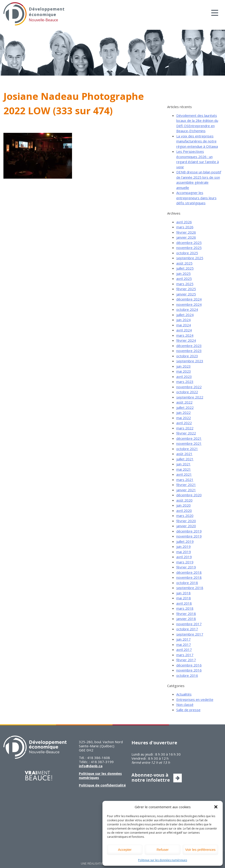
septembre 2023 (190, 361)
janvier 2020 (186, 526)
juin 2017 (183, 639)
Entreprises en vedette (195, 699)
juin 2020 (183, 505)
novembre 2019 (189, 536)
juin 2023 (183, 366)
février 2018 (186, 614)
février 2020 (186, 521)
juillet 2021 (185, 459)
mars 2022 (185, 428)
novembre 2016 (189, 670)
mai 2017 (184, 644)
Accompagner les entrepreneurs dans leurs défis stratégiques (196, 198)
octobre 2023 (187, 356)
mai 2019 (184, 552)
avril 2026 (184, 222)
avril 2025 (184, 278)
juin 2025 (183, 273)
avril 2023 (184, 377)
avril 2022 (184, 423)
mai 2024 (184, 325)
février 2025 (186, 289)
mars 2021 (185, 480)
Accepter (125, 850)
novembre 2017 (189, 624)
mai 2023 (184, 371)
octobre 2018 (187, 583)
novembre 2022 (189, 387)
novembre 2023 (189, 351)
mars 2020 (185, 516)
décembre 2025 (189, 243)
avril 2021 (184, 474)
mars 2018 (185, 608)
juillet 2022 (185, 407)
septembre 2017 (190, 634)
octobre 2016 (187, 675)
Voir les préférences (200, 850)
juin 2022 (183, 412)
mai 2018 (184, 598)
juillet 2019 (185, 541)
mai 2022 (184, 418)
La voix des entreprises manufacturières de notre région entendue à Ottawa (197, 141)
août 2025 (184, 263)
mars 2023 (185, 382)
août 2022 (184, 402)
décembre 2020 (189, 495)
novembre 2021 (189, 443)
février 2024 (186, 340)
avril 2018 (184, 603)
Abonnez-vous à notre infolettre (151, 777)
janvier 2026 (186, 237)
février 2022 (186, 433)
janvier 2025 (186, 294)
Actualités (184, 694)
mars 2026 (185, 227)
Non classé (185, 704)
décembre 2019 (189, 531)
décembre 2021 (189, 438)
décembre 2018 (189, 572)
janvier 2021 (186, 490)
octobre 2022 (187, 392)
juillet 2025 (185, 268)
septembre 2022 (190, 397)
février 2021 (186, 485)
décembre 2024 (189, 299)
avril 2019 (184, 557)
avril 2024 (184, 330)
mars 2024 (185, 335)
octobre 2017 (187, 629)
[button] (216, 807)
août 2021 (184, 454)
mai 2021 (184, 469)
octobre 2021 (187, 449)
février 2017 (186, 660)
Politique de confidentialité (102, 785)
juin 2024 (183, 320)
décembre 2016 (189, 665)
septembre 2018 (190, 588)
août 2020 (184, 500)
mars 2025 (185, 284)
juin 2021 (183, 464)
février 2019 (186, 567)
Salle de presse (188, 710)
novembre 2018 (189, 577)
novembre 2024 (189, 304)
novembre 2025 (189, 248)
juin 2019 (183, 546)
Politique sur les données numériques (163, 860)
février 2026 (186, 232)
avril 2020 (184, 510)
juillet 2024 (185, 315)
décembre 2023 (189, 346)
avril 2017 (184, 650)
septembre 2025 (190, 258)
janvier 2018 (186, 619)
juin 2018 (183, 593)
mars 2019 (185, 562)
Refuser (163, 850)
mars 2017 (185, 655)
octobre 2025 (187, 253)
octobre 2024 (187, 309)
